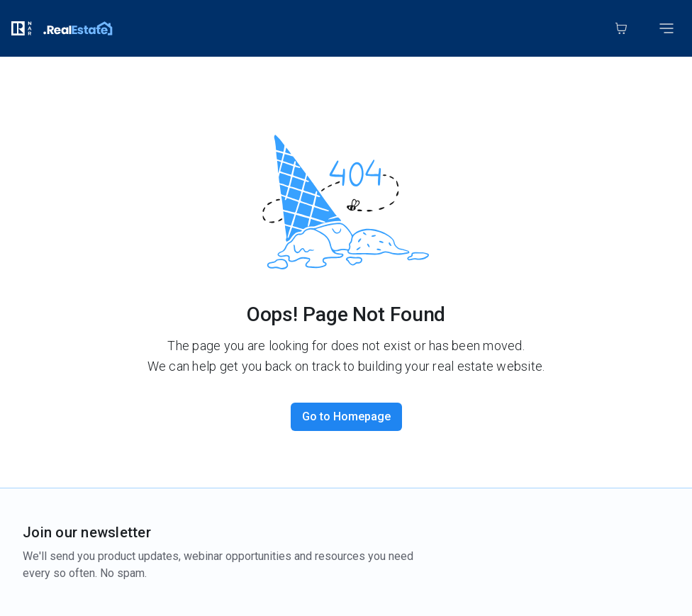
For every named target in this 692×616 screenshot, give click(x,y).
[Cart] (621, 28)
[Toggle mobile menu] (666, 28)
